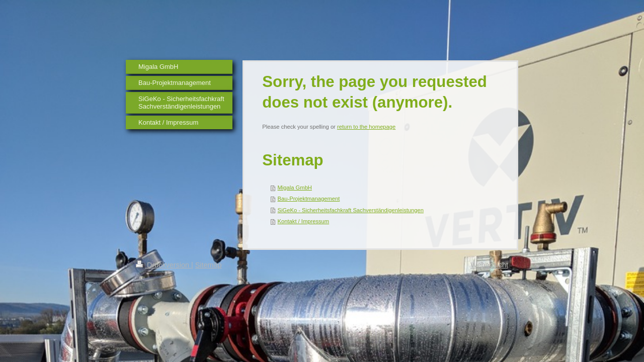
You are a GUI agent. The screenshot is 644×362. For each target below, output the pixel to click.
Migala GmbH (295, 188)
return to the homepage (366, 127)
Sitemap (209, 265)
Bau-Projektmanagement (309, 199)
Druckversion (164, 265)
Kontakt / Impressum (304, 221)
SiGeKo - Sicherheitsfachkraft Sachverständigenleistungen (351, 210)
